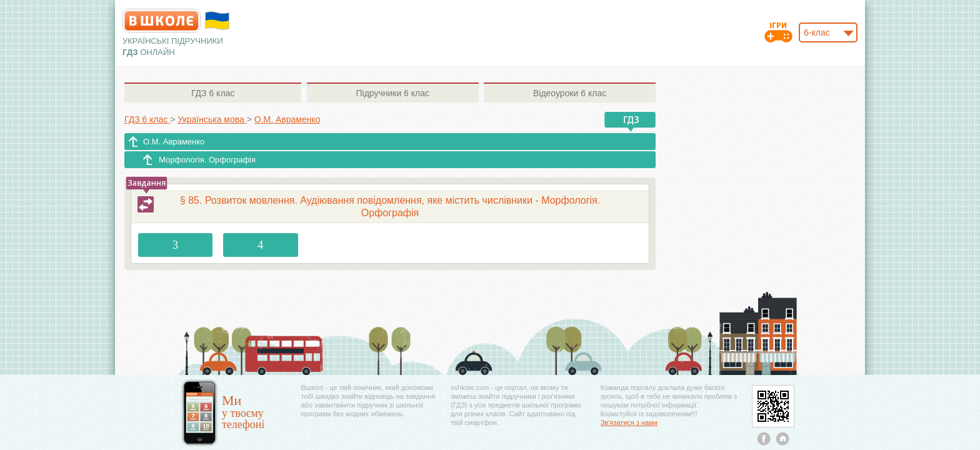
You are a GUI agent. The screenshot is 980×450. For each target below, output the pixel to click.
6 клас (213, 93)
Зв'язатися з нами (629, 422)
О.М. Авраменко (174, 142)
